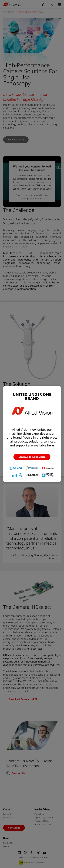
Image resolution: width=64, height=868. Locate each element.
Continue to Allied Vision (32, 457)
